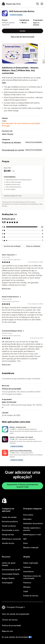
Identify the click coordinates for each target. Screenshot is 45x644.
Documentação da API (11, 570)
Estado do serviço (31, 596)
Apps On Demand (9, 402)
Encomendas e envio (10, 530)
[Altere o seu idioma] (16, 607)
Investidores (28, 571)
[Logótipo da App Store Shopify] (11, 4)
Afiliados (27, 587)
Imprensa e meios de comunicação (32, 577)
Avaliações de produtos (33, 523)
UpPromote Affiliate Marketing (21, 451)
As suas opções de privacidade (15, 637)
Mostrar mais (6, 289)
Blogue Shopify (8, 578)
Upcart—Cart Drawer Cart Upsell (21, 437)
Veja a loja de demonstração (22, 37)
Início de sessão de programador (16, 614)
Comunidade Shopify (11, 574)
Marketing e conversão (11, 539)
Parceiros (27, 583)
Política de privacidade (11, 389)
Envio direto (28, 515)
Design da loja (8, 534)
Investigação (7, 583)
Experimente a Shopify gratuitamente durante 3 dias (23, 486)
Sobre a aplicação (31, 563)
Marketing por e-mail (32, 534)
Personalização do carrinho (13, 150)
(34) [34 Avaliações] (25, 23)
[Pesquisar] (38, 4)
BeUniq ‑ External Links (18, 427)
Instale (22, 31)
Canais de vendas (9, 517)
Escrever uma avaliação (12, 246)
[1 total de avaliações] (43, 240)
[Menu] (42, 4)
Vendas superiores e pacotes (32, 529)
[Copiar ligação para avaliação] (16, 255)
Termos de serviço (10, 620)
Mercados (27, 519)
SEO (25, 539)
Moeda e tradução (31, 548)
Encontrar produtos (10, 521)
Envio (25, 543)
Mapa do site (7, 631)
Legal (26, 591)
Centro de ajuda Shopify (9, 564)
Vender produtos (9, 526)
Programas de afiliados (11, 142)
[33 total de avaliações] (42, 227)
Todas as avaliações (33, 246)
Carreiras (27, 567)
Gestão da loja (8, 543)
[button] (22, 430)
